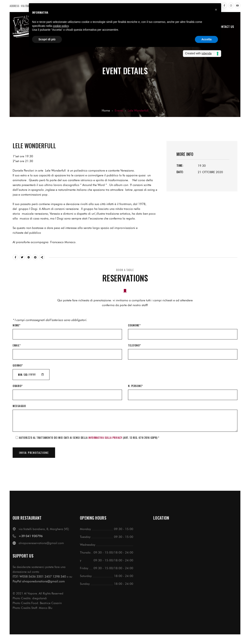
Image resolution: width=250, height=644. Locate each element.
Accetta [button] (206, 39)
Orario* (18, 386)
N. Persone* (135, 386)
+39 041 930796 (31, 536)
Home (106, 111)
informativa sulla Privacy (105, 438)
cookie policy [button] (61, 26)
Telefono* (134, 345)
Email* (17, 345)
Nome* (17, 325)
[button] (216, 10)
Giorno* (18, 365)
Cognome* (134, 325)
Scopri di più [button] (47, 39)
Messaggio (19, 406)
